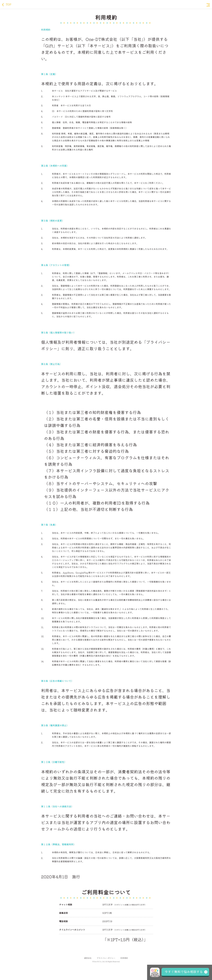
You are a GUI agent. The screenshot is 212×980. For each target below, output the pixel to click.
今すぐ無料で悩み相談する (184, 972)
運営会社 (88, 958)
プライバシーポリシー (106, 958)
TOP (7, 4)
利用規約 (124, 958)
